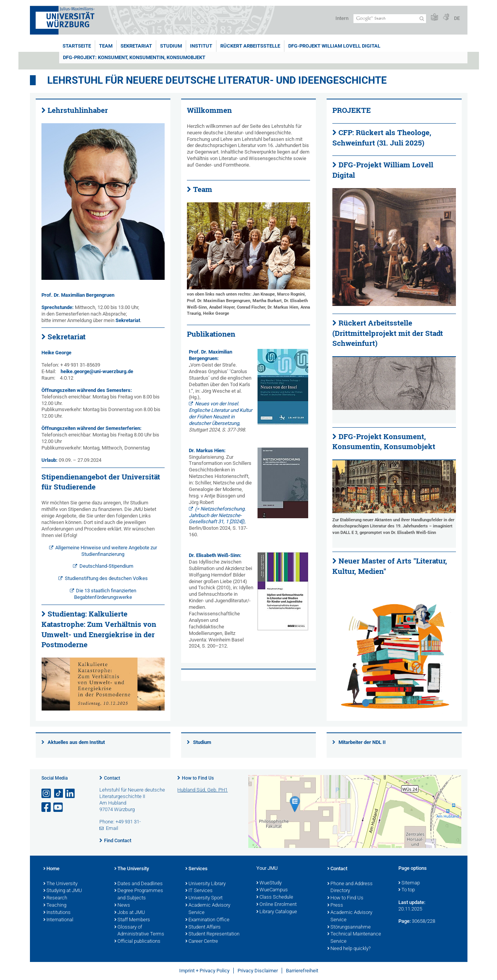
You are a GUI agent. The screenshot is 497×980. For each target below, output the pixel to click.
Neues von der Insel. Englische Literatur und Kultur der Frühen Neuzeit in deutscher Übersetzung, (220, 413)
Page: (405, 921)
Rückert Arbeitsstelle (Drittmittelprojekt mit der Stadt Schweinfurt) (388, 333)
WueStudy (269, 883)
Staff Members (132, 920)
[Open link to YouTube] (59, 807)
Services (196, 869)
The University (60, 884)
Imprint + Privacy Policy (204, 971)
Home (51, 869)
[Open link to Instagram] (47, 794)
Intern (342, 18)
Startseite (77, 46)
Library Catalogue (277, 912)
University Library (206, 884)
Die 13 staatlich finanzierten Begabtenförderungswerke (105, 594)
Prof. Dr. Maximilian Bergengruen (78, 295)
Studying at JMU (63, 891)
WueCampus (272, 890)
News (122, 906)
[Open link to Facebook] (47, 807)
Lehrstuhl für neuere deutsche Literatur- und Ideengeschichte (217, 80)
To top (407, 890)
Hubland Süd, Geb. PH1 (202, 790)
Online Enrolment (277, 905)
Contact (112, 778)
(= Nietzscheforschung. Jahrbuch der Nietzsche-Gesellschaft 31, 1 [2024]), (217, 515)
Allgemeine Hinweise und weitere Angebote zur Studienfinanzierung (106, 551)
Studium (171, 46)
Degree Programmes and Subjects (139, 895)
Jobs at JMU (130, 913)
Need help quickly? (349, 949)
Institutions (57, 913)
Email (112, 828)
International (58, 920)
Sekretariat (136, 46)
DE (457, 18)
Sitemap (409, 883)
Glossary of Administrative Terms (139, 931)
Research (55, 898)
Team (106, 46)
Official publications (137, 942)
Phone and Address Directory (350, 888)
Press (335, 906)
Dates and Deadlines (139, 884)
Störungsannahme (349, 927)
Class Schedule (275, 897)
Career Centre (202, 942)
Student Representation (212, 934)
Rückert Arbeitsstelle (250, 46)
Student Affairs (203, 927)
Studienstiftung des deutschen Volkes (106, 578)
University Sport (204, 898)
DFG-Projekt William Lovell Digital (334, 46)
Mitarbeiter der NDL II (362, 742)
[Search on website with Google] (390, 19)
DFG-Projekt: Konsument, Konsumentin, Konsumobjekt (134, 57)
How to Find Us (198, 778)
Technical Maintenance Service (354, 938)
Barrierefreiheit (302, 971)
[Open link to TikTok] (59, 794)
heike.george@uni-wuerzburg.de (97, 371)
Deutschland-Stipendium (106, 566)
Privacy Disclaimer (258, 971)
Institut (201, 46)
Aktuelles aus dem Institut (76, 742)
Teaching (55, 906)
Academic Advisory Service (208, 909)
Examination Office (207, 920)
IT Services (199, 891)
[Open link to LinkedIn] (71, 794)
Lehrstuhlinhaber (78, 110)
